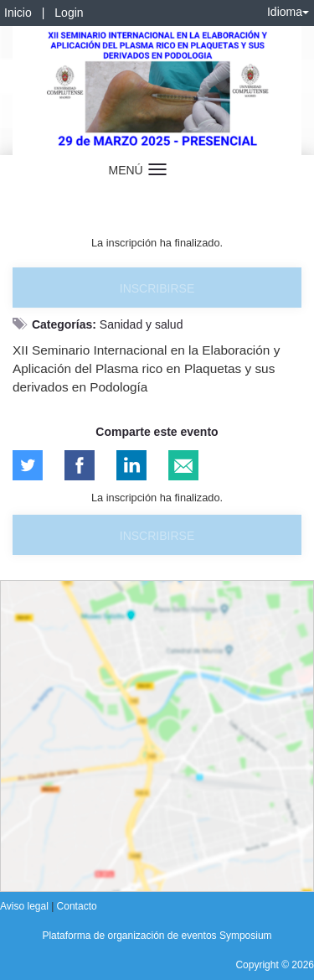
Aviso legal (26, 906)
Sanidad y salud (142, 324)
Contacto (77, 906)
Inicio (18, 13)
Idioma (288, 12)
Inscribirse (157, 288)
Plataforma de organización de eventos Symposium (157, 936)
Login (69, 13)
